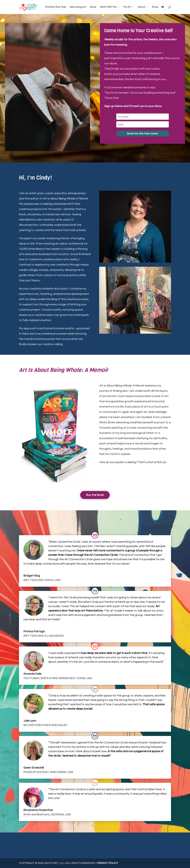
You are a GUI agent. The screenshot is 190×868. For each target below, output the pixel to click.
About (141, 7)
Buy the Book (95, 495)
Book (93, 7)
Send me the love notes (142, 133)
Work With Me (108, 7)
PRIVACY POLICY (108, 863)
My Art (127, 7)
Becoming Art (78, 7)
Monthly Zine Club (55, 7)
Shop (155, 7)
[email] (143, 124)
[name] (143, 117)
